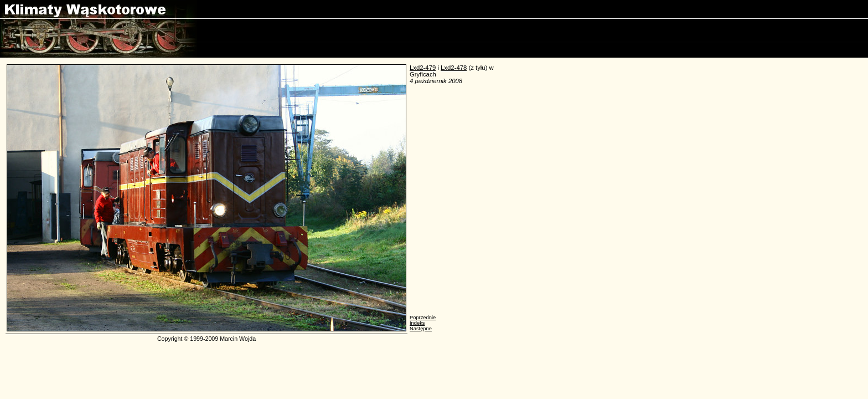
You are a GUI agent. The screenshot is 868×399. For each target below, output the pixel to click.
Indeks (417, 323)
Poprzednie (423, 318)
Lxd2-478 (454, 68)
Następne (421, 329)
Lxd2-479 (423, 68)
